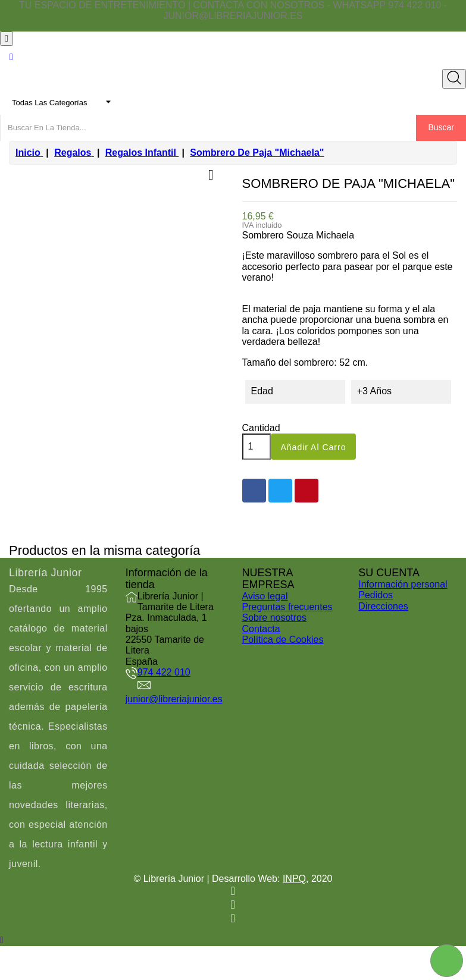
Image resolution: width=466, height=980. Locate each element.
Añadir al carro (314, 447)
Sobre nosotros (275, 618)
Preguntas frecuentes (287, 607)
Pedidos (376, 595)
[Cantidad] (257, 447)
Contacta (261, 629)
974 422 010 (164, 672)
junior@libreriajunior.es (174, 699)
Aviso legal (265, 596)
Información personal (403, 584)
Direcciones (383, 606)
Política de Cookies (283, 640)
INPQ (294, 879)
